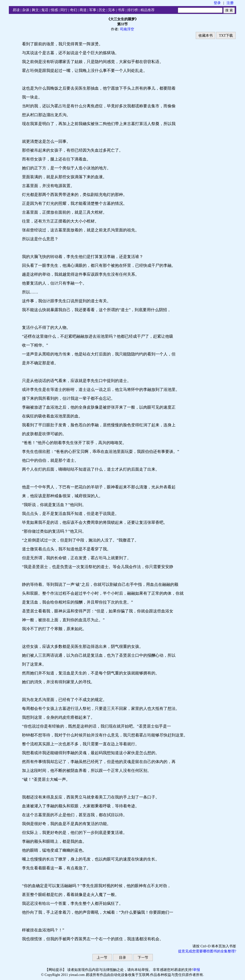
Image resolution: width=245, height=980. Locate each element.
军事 (93, 10)
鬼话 (45, 10)
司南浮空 (127, 29)
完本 (112, 10)
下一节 (143, 958)
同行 (64, 10)
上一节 (102, 958)
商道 (83, 10)
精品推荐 (148, 10)
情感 (54, 10)
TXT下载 (226, 36)
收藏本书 (206, 36)
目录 (122, 958)
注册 (230, 3)
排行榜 (133, 10)
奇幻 (73, 10)
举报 (197, 970)
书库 (121, 10)
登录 (217, 3)
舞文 (35, 10)
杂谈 (26, 10)
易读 (16, 10)
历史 (102, 10)
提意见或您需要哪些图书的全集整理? (207, 951)
